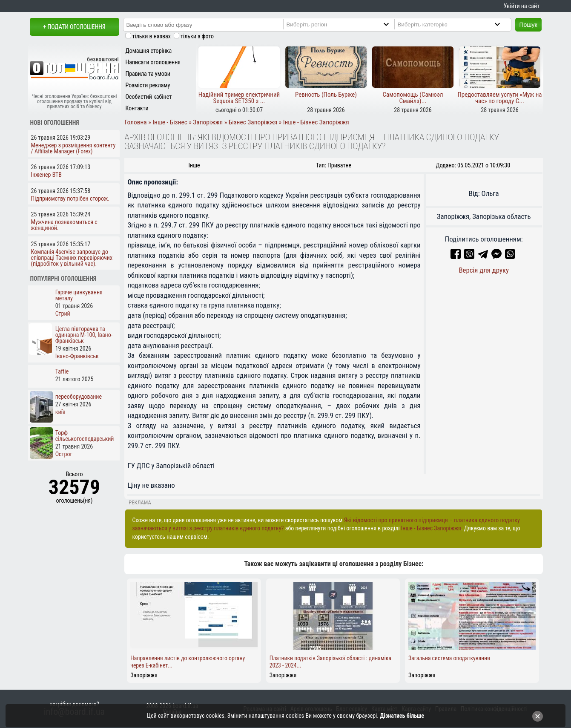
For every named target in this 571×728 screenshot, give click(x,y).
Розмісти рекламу (148, 85)
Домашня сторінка (149, 51)
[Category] (456, 24)
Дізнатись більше (402, 716)
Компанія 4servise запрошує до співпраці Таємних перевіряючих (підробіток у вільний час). (72, 258)
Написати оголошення (153, 62)
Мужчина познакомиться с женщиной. (64, 225)
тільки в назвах (152, 36)
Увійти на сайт (522, 6)
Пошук (528, 25)
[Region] (345, 24)
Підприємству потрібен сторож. (70, 199)
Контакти (137, 108)
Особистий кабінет (149, 97)
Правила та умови (148, 74)
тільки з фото (197, 36)
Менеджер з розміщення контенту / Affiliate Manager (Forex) (73, 148)
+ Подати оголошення (74, 27)
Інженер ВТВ (47, 175)
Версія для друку (484, 270)
